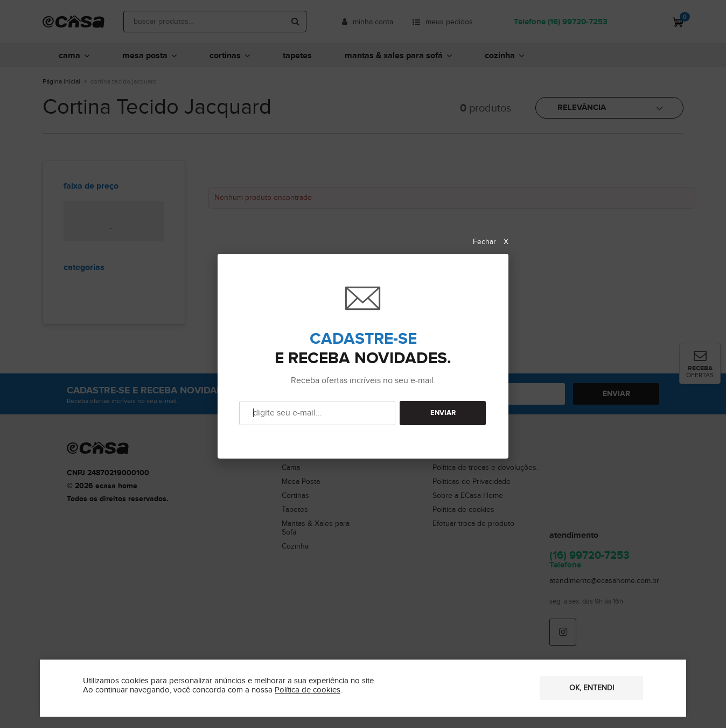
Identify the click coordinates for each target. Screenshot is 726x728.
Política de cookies (308, 690)
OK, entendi (592, 688)
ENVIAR (443, 413)
